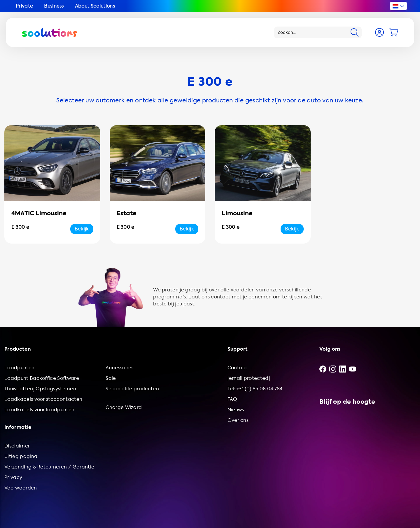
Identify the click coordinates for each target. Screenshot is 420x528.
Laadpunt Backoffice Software (42, 378)
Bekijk (82, 229)
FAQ (232, 399)
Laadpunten (19, 368)
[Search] (355, 32)
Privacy (13, 477)
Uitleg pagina (21, 456)
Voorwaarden (21, 488)
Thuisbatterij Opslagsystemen (40, 389)
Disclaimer (17, 446)
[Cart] (394, 32)
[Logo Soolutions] (50, 32)
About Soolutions (95, 6)
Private (24, 6)
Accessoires (120, 368)
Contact (238, 368)
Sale (111, 378)
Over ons (238, 420)
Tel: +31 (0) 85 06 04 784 (255, 389)
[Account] (379, 32)
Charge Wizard (124, 407)
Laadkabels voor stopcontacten (43, 399)
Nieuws (236, 410)
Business (54, 6)
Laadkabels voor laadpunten (39, 410)
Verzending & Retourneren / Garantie (49, 467)
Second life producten (132, 389)
